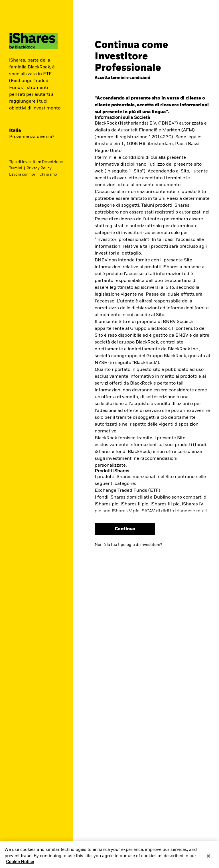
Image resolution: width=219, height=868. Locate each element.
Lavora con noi (22, 175)
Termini (16, 168)
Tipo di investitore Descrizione (36, 162)
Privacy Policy (39, 168)
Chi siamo (48, 175)
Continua (125, 529)
